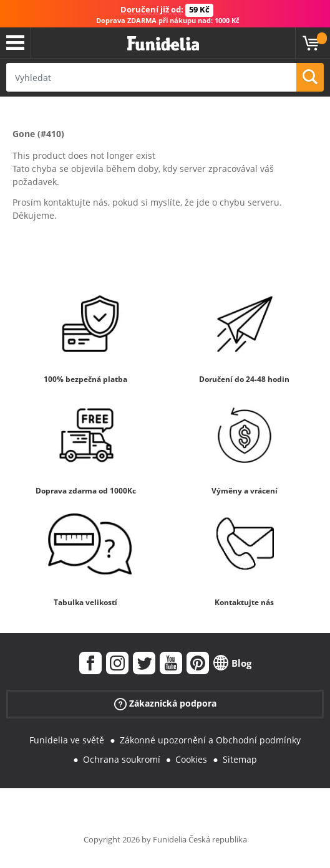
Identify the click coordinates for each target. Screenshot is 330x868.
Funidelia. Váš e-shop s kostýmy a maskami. (163, 44)
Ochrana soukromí (122, 759)
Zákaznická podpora (165, 704)
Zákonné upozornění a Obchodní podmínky (210, 740)
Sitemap (240, 759)
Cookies (191, 759)
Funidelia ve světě (67, 740)
